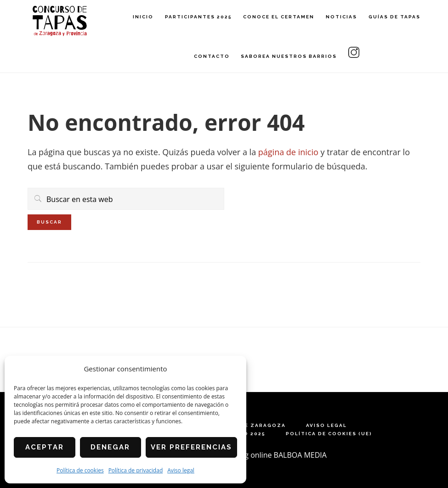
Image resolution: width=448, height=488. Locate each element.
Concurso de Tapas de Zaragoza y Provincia (60, 21)
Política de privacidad (136, 470)
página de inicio (288, 152)
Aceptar (45, 447)
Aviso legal (181, 470)
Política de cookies (80, 470)
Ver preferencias (191, 447)
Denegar (110, 447)
